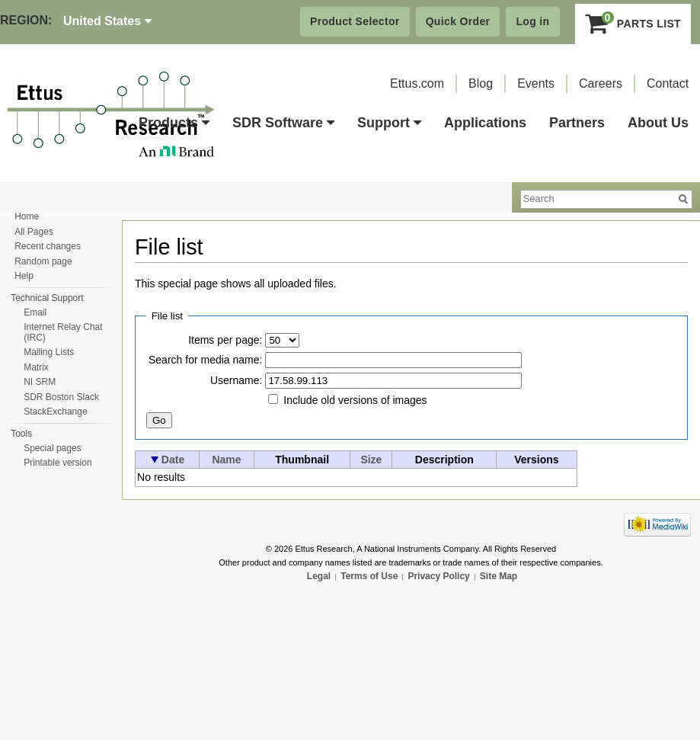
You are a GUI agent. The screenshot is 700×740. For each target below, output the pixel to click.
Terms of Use (369, 576)
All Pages (34, 232)
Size (371, 460)
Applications (485, 123)
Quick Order (458, 21)
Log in (532, 21)
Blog (481, 83)
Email (35, 312)
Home (27, 216)
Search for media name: (205, 360)
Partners (577, 123)
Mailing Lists (49, 352)
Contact (668, 83)
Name (226, 460)
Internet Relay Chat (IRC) (63, 332)
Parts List (633, 24)
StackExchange (55, 412)
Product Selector (355, 21)
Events (536, 83)
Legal (319, 576)
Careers (601, 83)
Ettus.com (417, 83)
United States (107, 21)
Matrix (36, 367)
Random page (43, 261)
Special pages (52, 448)
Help (24, 276)
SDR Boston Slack (61, 397)
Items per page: (225, 340)
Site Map (499, 576)
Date (173, 460)
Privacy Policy (438, 576)
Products (174, 123)
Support (389, 123)
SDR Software (283, 123)
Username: (236, 380)
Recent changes (48, 246)
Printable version (58, 463)
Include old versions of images (355, 400)
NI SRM (40, 382)
